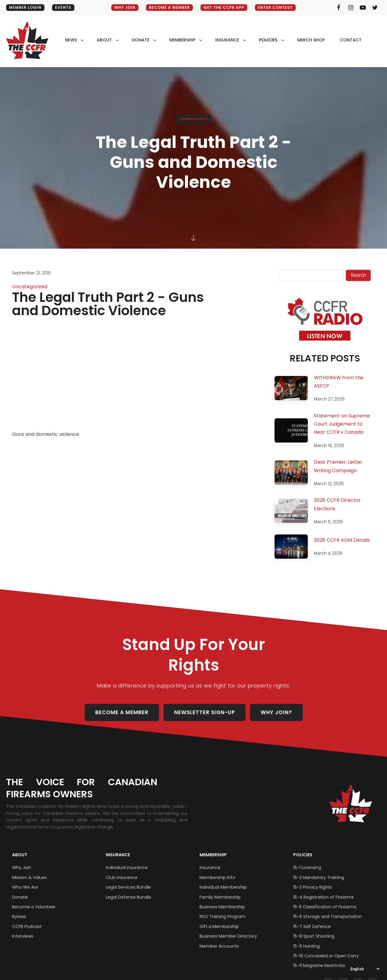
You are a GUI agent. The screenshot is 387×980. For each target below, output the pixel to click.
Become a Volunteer (34, 907)
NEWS (71, 40)
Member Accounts (219, 946)
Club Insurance (122, 877)
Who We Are (25, 887)
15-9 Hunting (306, 946)
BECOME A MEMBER (169, 7)
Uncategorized (194, 119)
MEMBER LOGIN (25, 7)
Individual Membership (223, 887)
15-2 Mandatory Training (319, 877)
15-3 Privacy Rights (313, 887)
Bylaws (19, 916)
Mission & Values (29, 877)
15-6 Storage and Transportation (328, 916)
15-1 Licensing (307, 867)
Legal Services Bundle (128, 887)
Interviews (23, 936)
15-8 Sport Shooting (314, 936)
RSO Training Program (223, 916)
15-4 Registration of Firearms (324, 897)
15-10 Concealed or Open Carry (326, 956)
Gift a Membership (219, 926)
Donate (20, 897)
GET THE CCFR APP (224, 7)
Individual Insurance (127, 867)
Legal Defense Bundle (128, 897)
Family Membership (220, 897)
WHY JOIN (125, 7)
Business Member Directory (228, 936)
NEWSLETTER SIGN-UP (205, 712)
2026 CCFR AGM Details (342, 540)
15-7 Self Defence (312, 926)
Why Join (22, 867)
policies (268, 40)
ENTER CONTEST (275, 7)
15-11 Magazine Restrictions (321, 965)
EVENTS (63, 7)
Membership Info (217, 877)
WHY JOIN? (276, 712)
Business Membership (222, 907)
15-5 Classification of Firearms (325, 907)
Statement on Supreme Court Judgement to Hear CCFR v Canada (342, 424)
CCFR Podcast (27, 926)
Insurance (118, 855)
